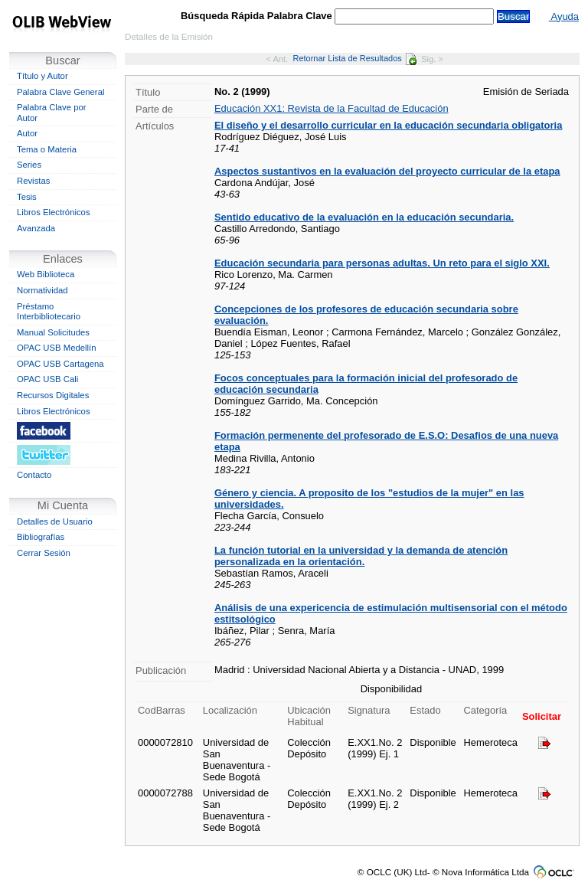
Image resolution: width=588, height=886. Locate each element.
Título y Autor (42, 76)
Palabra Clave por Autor (52, 113)
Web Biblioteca (46, 274)
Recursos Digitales (53, 395)
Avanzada (36, 228)
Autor (27, 133)
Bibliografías (41, 537)
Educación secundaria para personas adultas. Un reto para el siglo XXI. (382, 263)
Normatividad (42, 290)
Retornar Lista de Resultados (354, 58)
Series (29, 165)
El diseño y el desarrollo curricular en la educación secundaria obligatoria (388, 125)
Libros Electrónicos (54, 212)
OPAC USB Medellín (57, 348)
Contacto (34, 475)
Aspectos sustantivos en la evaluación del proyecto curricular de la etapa (387, 171)
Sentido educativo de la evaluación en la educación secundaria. (364, 217)
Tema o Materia (47, 149)
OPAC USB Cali (47, 379)
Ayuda (564, 16)
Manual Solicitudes (53, 332)
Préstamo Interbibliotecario (49, 312)
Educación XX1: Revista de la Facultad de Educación (332, 108)
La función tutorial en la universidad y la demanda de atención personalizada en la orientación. (361, 556)
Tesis (27, 197)
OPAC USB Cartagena (60, 364)
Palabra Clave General (60, 92)
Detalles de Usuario (55, 521)
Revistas (33, 181)
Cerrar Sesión (44, 553)
